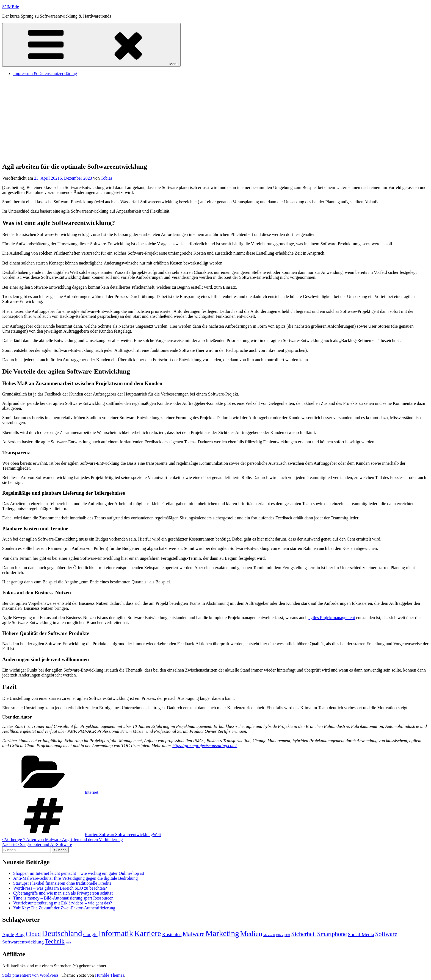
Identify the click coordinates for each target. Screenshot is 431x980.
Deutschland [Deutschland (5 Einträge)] (62, 933)
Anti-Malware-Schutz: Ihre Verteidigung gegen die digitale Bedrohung (75, 878)
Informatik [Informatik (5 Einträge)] (116, 933)
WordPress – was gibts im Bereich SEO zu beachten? (60, 888)
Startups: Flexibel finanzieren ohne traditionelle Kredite (62, 883)
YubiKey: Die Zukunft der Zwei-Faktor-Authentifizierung (64, 908)
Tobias (106, 178)
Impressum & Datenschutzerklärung (45, 73)
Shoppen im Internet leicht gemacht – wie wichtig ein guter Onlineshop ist (79, 873)
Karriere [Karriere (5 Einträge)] (148, 933)
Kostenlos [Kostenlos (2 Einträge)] (172, 934)
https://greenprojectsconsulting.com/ (205, 746)
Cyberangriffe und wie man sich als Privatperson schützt (63, 893)
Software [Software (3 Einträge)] (386, 934)
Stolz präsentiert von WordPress (31, 975)
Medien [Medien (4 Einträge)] (251, 934)
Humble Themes (110, 975)
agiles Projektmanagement (332, 618)
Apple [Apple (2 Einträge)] (8, 934)
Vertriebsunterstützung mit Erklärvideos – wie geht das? (63, 903)
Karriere (92, 835)
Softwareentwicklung (134, 835)
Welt (157, 835)
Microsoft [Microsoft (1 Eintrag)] (269, 935)
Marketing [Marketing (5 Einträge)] (222, 933)
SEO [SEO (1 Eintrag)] (287, 935)
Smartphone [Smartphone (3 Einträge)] (332, 934)
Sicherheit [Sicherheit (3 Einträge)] (304, 934)
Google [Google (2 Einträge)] (90, 934)
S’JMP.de (11, 7)
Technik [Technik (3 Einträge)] (55, 941)
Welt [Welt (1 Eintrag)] (68, 943)
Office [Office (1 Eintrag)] (280, 935)
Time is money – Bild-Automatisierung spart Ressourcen (63, 898)
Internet (92, 792)
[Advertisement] (215, 119)
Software (107, 835)
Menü (91, 45)
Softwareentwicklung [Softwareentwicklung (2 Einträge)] (23, 942)
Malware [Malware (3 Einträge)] (193, 934)
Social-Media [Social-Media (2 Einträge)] (361, 934)
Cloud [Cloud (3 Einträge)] (33, 934)
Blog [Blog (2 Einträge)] (20, 934)
